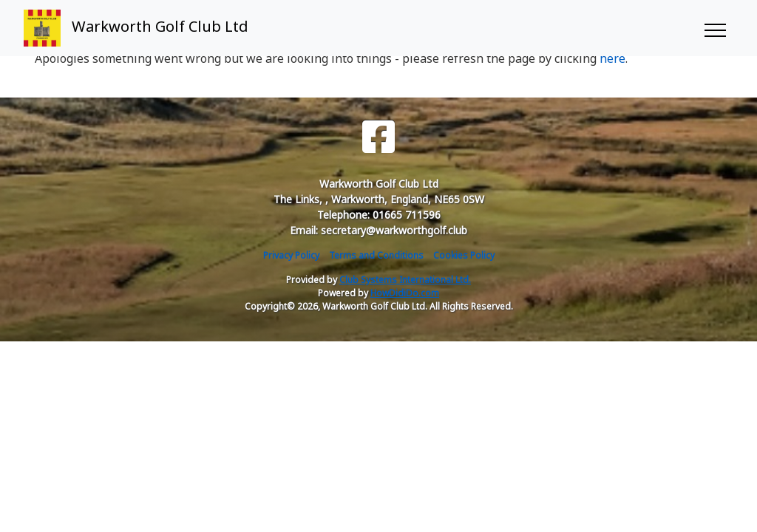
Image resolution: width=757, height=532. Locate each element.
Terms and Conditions (376, 255)
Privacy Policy (291, 255)
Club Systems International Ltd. (405, 280)
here (612, 58)
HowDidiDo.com (405, 293)
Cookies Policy (464, 255)
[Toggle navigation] (714, 28)
